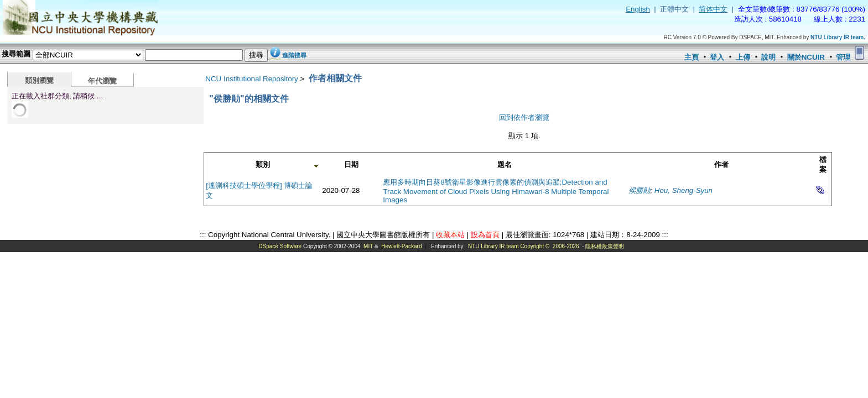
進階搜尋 (294, 55)
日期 (351, 164)
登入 (717, 57)
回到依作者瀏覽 (524, 117)
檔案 (823, 164)
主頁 (692, 57)
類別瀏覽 (39, 80)
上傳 (743, 57)
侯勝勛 (639, 190)
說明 (768, 57)
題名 (505, 164)
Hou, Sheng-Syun (684, 190)
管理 (843, 57)
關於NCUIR (806, 57)
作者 (721, 164)
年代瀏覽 (102, 81)
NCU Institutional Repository (251, 79)
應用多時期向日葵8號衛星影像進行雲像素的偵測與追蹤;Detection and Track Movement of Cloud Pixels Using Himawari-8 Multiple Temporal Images (496, 191)
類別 (263, 164)
